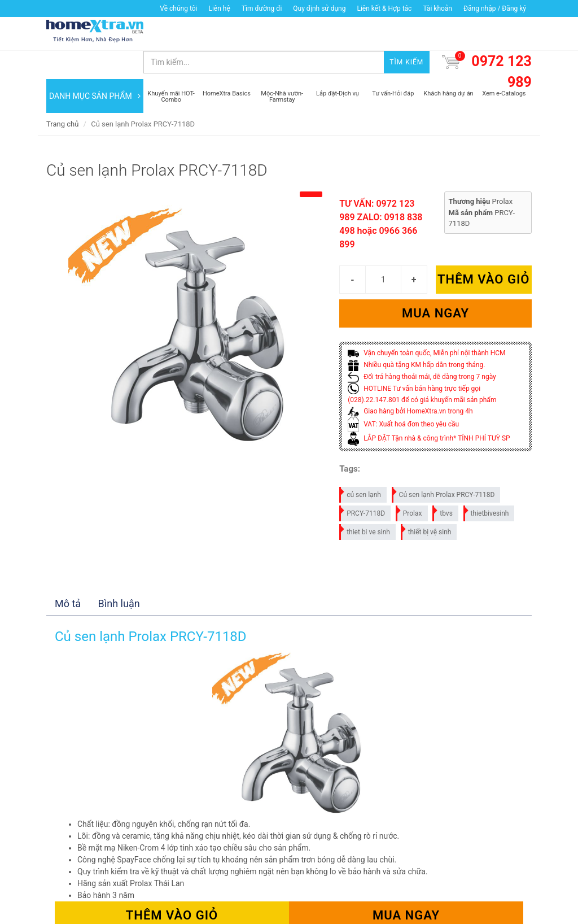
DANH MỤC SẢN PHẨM (95, 68)
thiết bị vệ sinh (427, 502)
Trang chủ (62, 96)
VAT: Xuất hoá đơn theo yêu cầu (403, 396)
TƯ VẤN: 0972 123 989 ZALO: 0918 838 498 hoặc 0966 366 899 (381, 196)
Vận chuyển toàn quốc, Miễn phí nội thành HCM (426, 325)
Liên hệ (219, 8)
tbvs (443, 483)
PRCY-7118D (363, 483)
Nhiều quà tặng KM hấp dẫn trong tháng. (416, 337)
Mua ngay (435, 286)
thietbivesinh (487, 483)
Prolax (410, 483)
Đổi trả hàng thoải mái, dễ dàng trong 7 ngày (422, 348)
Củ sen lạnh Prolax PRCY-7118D (444, 465)
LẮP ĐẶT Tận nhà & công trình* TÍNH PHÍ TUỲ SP (429, 410)
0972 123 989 (502, 44)
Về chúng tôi (178, 8)
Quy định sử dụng (319, 8)
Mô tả (68, 575)
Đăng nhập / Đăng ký (495, 8)
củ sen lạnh (361, 465)
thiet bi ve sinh (365, 502)
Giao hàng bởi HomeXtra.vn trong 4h (410, 383)
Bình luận (119, 575)
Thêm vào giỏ (483, 252)
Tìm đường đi (262, 8)
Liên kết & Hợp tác (384, 8)
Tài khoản (437, 8)
